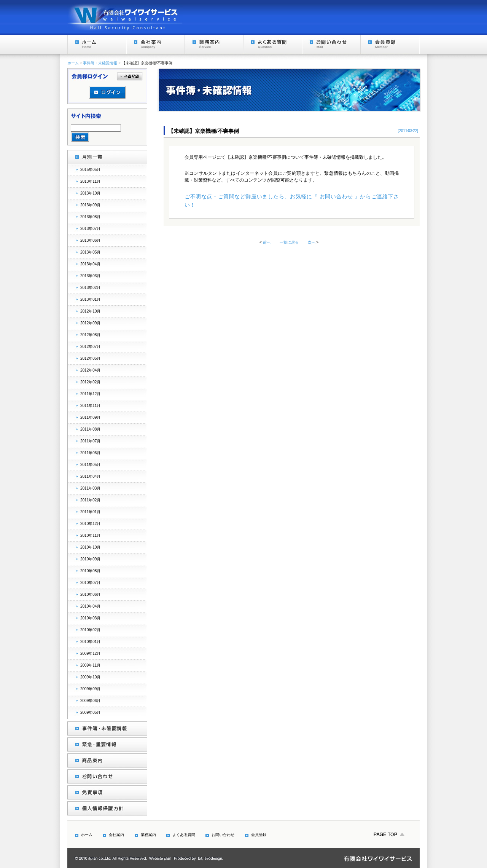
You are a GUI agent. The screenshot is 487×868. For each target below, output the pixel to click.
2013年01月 (90, 299)
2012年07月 (90, 347)
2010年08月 (90, 571)
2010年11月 (90, 535)
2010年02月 (90, 630)
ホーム (97, 45)
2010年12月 (90, 524)
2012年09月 (90, 323)
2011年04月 (90, 476)
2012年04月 (90, 370)
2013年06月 (90, 240)
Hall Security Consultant (125, 17)
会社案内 (155, 45)
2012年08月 (90, 335)
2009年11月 (90, 665)
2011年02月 (90, 500)
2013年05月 (90, 252)
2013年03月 (90, 276)
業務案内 (214, 45)
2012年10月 (90, 311)
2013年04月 (90, 264)
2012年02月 (90, 382)
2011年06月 (90, 453)
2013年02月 (90, 288)
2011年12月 (90, 394)
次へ (312, 242)
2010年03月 (90, 618)
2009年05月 (90, 712)
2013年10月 (90, 193)
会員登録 (390, 45)
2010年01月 (90, 642)
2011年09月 (90, 417)
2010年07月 (90, 583)
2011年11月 (90, 406)
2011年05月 (90, 465)
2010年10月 (90, 547)
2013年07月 (90, 229)
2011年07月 (90, 441)
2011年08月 (90, 429)
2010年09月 (90, 559)
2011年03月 (90, 488)
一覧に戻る (289, 242)
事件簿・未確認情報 (100, 63)
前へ (267, 242)
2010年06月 (90, 594)
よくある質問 (272, 45)
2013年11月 (90, 181)
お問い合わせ (331, 45)
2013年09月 (90, 205)
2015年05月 (90, 170)
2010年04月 (90, 606)
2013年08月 (90, 217)
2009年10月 (90, 677)
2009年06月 (90, 701)
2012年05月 (90, 358)
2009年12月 (90, 653)
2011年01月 (90, 512)
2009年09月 (90, 689)
